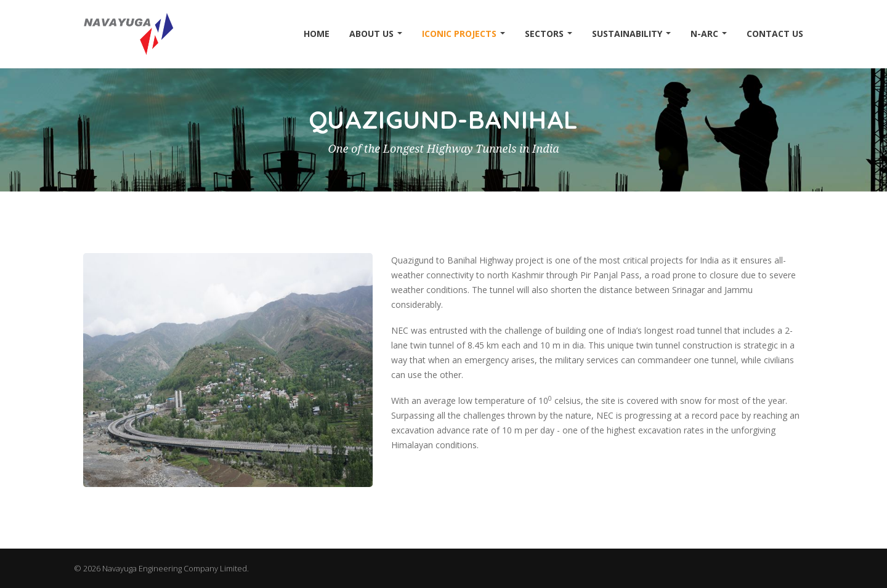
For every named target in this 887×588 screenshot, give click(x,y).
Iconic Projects (464, 34)
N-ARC (709, 34)
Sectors (549, 34)
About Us (376, 34)
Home (317, 34)
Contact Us (775, 34)
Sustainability (631, 34)
